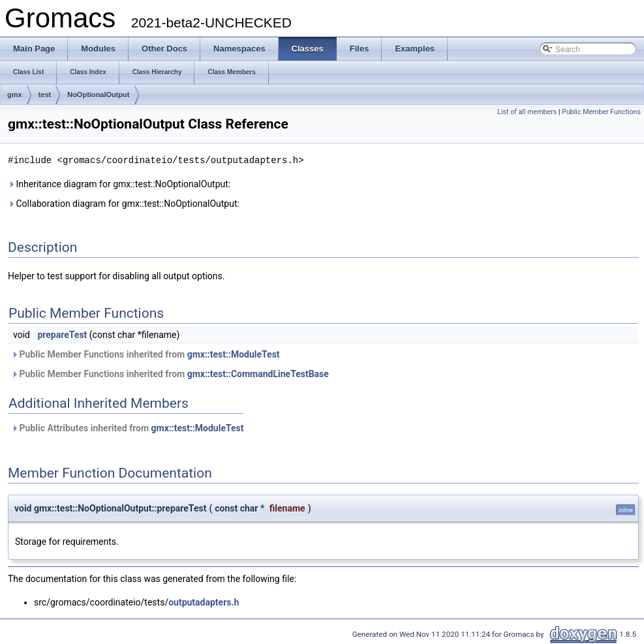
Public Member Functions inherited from (146, 354)
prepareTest (62, 334)
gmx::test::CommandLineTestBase (258, 373)
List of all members (527, 112)
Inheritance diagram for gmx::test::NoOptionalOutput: (119, 183)
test (45, 95)
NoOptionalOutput (98, 95)
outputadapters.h (204, 602)
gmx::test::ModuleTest (234, 354)
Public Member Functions (601, 112)
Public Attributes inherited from (128, 427)
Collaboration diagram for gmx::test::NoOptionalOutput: (124, 203)
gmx (15, 95)
